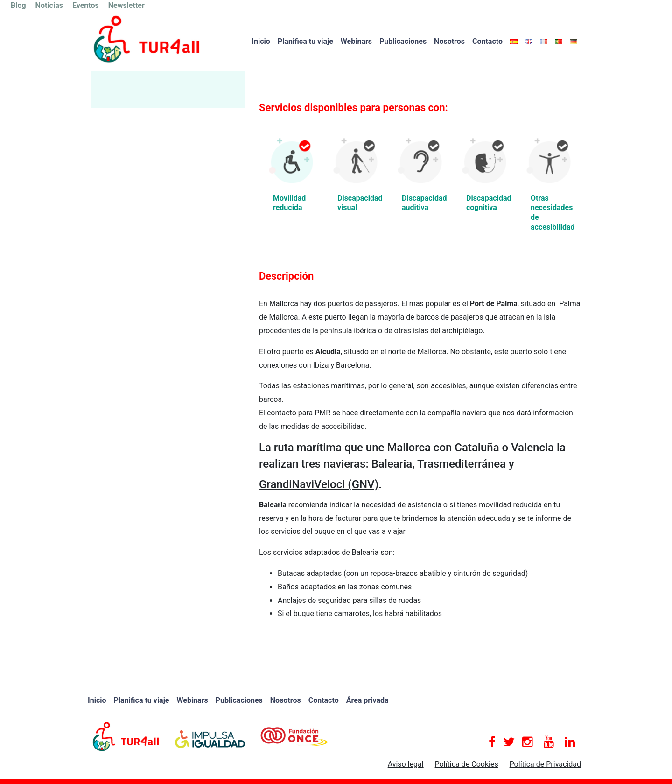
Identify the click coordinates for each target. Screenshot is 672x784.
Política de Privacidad (545, 764)
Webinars (356, 41)
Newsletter (126, 5)
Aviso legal (406, 764)
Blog (18, 5)
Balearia (392, 464)
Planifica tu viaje (305, 41)
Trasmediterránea (462, 464)
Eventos (86, 5)
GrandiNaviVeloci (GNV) (319, 484)
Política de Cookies (467, 764)
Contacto (487, 41)
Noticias (49, 5)
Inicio (261, 41)
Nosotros (449, 41)
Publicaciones (403, 41)
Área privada (367, 700)
